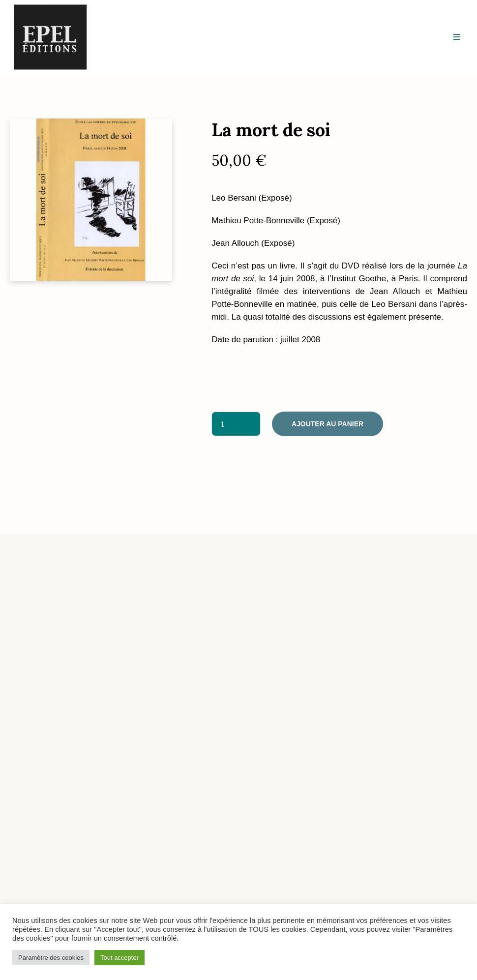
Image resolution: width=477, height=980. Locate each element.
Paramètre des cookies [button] (51, 958)
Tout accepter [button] (119, 958)
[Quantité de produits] (236, 424)
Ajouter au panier (328, 424)
